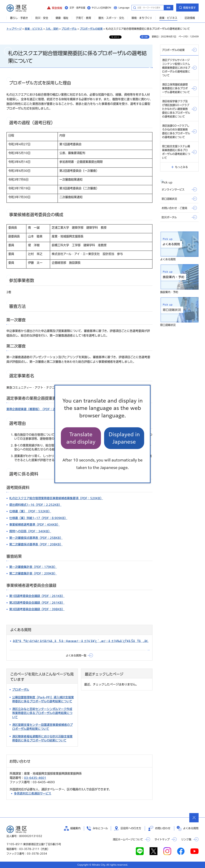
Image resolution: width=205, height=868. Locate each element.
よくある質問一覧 (76, 655)
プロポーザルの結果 (91, 29)
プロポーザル (69, 29)
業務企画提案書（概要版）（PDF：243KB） (36, 409)
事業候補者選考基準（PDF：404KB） (35, 525)
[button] (55, 8)
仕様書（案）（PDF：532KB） (30, 511)
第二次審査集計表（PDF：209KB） (33, 573)
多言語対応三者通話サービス (33, 793)
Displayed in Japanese (124, 438)
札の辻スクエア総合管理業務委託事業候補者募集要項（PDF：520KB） (56, 498)
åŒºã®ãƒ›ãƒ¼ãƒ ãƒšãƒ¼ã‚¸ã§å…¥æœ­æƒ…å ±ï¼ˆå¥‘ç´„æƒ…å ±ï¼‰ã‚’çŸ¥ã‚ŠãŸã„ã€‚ (81, 641)
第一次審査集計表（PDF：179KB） (33, 567)
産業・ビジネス (34, 29)
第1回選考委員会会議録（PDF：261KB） (37, 596)
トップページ (14, 29)
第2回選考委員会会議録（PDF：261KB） (37, 603)
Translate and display (81, 438)
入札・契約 (52, 29)
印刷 (146, 37)
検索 (168, 8)
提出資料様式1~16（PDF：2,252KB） (35, 505)
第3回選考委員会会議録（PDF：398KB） (37, 609)
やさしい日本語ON (101, 8)
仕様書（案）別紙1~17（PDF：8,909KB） (38, 518)
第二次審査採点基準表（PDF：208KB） (36, 544)
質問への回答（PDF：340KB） (30, 531)
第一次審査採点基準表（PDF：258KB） (36, 538)
